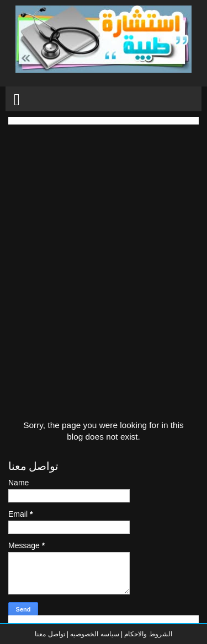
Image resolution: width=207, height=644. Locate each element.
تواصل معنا (50, 634)
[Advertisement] (104, 228)
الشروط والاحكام (147, 634)
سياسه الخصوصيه (94, 634)
